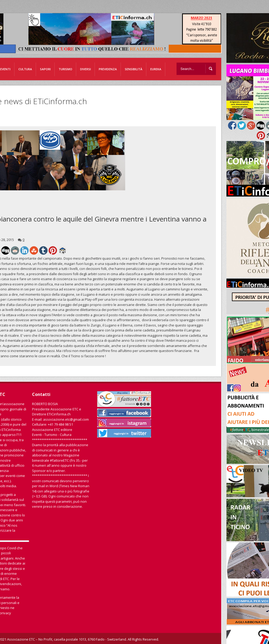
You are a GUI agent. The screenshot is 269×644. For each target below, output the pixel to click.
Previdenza (108, 69)
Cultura (25, 69)
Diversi (86, 69)
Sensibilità (134, 69)
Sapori (45, 69)
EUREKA (156, 69)
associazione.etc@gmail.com (66, 419)
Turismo (65, 69)
